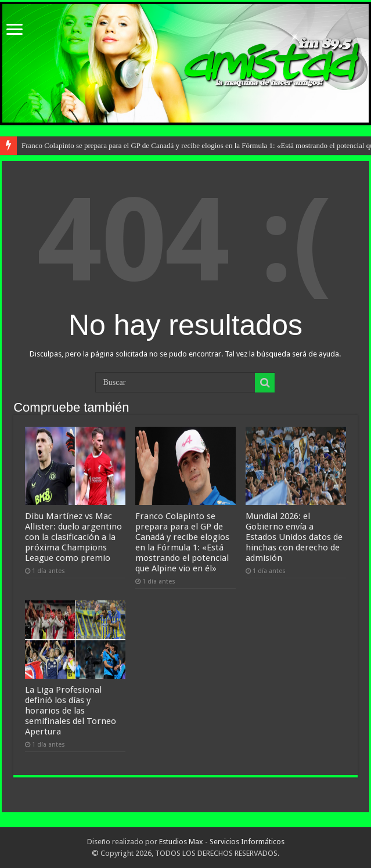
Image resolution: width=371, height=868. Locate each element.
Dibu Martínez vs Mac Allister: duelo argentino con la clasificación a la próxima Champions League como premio (73, 537)
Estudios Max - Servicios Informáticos (222, 842)
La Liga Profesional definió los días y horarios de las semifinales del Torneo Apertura (71, 711)
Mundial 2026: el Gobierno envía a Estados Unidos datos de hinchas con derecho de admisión (294, 537)
